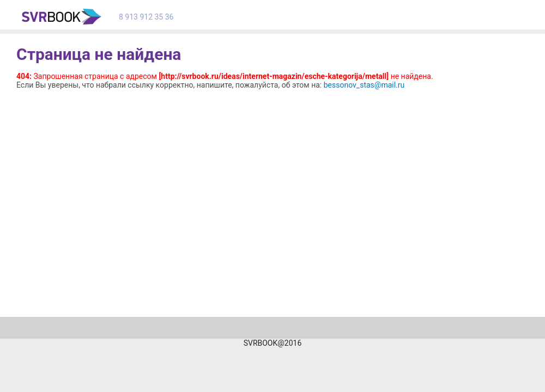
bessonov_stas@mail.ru (364, 85)
